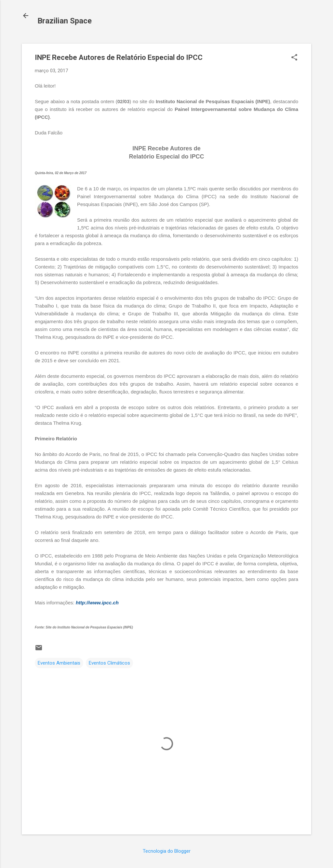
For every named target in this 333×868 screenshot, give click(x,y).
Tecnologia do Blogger (167, 851)
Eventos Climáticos (109, 663)
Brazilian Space (65, 21)
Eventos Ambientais (59, 663)
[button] (294, 58)
